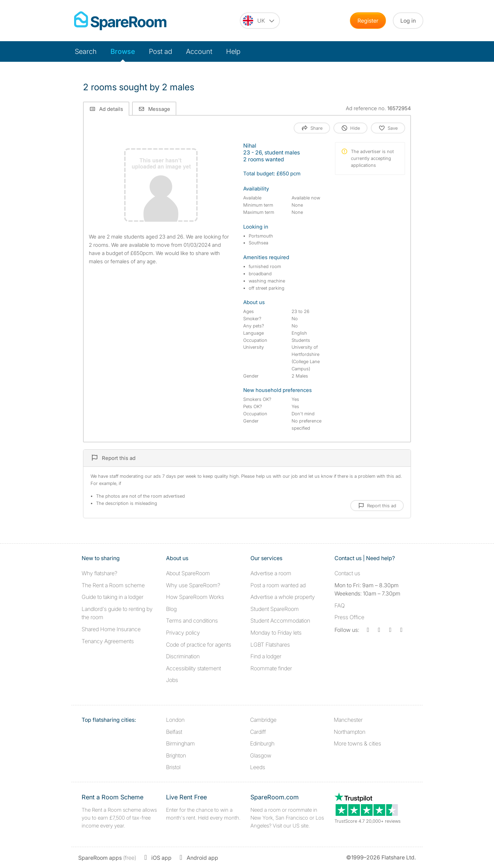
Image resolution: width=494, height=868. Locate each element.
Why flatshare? (99, 573)
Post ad (161, 51)
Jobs (172, 680)
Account (199, 51)
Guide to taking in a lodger (113, 597)
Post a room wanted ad (278, 585)
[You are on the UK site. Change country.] (260, 21)
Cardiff (258, 732)
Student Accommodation (280, 621)
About (188, 573)
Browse (123, 51)
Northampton (350, 732)
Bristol (173, 767)
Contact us (347, 573)
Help (233, 51)
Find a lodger (266, 656)
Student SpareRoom (275, 609)
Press (349, 617)
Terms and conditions (192, 621)
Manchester (348, 720)
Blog (171, 609)
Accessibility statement (193, 668)
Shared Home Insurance (111, 629)
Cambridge (263, 720)
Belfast (174, 732)
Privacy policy (183, 633)
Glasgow (261, 755)
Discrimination (183, 656)
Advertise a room (271, 573)
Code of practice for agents (199, 645)
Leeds (258, 767)
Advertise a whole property (283, 597)
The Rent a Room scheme (113, 585)
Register (368, 21)
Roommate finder (271, 668)
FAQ (340, 605)
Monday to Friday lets (276, 633)
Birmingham (180, 743)
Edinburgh (262, 743)
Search (86, 51)
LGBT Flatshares (270, 645)
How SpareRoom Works (195, 597)
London (175, 720)
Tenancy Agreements (108, 641)
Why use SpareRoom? (193, 585)
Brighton (176, 755)
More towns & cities (357, 743)
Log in (408, 21)
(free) (107, 858)
